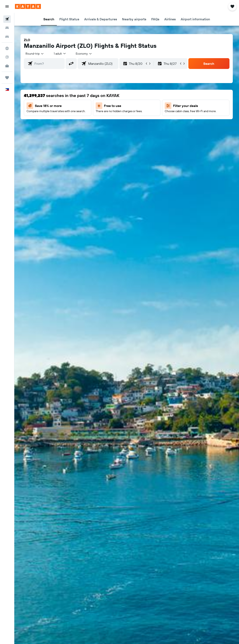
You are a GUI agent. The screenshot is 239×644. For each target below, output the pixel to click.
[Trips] (7, 78)
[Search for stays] (7, 28)
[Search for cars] (7, 37)
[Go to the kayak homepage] (28, 6)
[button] (7, 6)
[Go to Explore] (7, 48)
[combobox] (84, 54)
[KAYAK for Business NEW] (7, 66)
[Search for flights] (7, 19)
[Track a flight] (7, 57)
